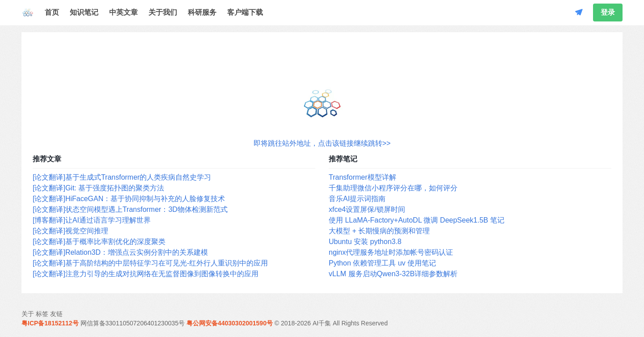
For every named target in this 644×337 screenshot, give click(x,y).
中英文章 (123, 12)
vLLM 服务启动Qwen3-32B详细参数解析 (393, 274)
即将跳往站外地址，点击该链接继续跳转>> (322, 143)
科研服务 (202, 12)
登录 (608, 12)
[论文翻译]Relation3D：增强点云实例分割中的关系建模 (120, 252)
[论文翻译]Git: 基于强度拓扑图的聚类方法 (98, 188)
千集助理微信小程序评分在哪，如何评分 (393, 188)
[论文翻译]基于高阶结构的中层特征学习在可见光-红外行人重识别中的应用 (150, 263)
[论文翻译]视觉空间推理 (70, 231)
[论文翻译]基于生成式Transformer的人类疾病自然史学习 (122, 177)
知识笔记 (84, 12)
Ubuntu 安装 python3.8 (365, 242)
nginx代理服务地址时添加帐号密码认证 (391, 252)
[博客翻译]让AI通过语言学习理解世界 (92, 220)
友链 (56, 314)
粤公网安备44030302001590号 (230, 323)
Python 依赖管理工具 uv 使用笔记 (382, 263)
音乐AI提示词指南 (357, 199)
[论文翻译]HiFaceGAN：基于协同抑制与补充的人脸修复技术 (129, 199)
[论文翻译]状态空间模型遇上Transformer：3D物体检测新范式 (130, 209)
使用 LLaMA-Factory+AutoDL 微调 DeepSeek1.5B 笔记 (417, 220)
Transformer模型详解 (362, 177)
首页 (52, 12)
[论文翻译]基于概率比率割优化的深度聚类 (99, 242)
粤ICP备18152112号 (50, 323)
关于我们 (163, 12)
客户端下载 (245, 12)
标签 (42, 314)
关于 (28, 314)
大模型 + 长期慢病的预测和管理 (379, 231)
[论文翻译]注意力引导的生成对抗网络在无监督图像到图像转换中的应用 (146, 274)
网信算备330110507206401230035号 (133, 323)
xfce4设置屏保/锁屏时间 (367, 209)
